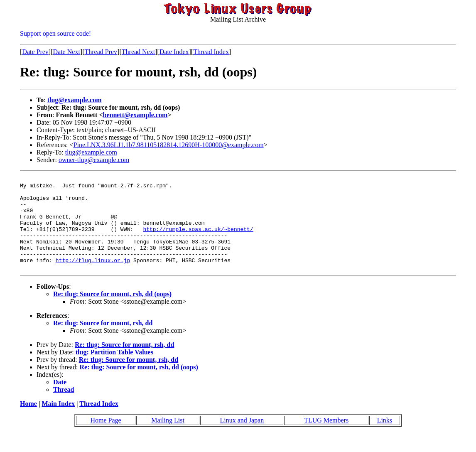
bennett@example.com (135, 115)
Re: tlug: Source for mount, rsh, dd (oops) (112, 313)
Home (28, 422)
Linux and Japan (242, 439)
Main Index (58, 422)
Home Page (106, 439)
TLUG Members (326, 439)
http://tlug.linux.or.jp (93, 278)
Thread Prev (101, 52)
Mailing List (168, 439)
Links (385, 439)
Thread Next (138, 52)
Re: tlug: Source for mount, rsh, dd (103, 342)
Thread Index (211, 52)
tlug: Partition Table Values (114, 371)
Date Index (174, 52)
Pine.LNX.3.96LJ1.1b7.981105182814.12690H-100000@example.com (169, 145)
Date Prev (35, 52)
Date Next (67, 52)
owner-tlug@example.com (94, 160)
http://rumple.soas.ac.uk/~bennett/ (198, 240)
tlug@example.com (75, 100)
